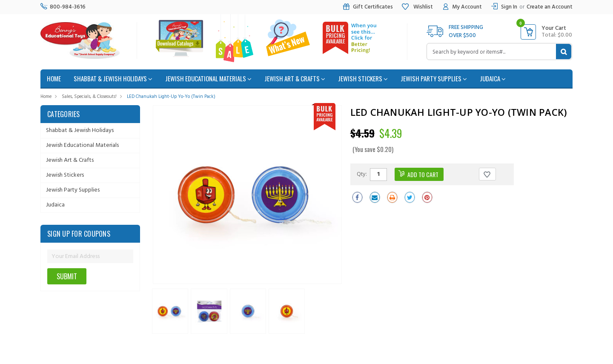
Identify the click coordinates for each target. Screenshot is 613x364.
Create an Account (550, 7)
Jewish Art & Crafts (295, 78)
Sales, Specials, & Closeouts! (89, 97)
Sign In (509, 7)
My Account (462, 7)
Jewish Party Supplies (434, 78)
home (54, 78)
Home (46, 97)
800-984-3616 (63, 7)
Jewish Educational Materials (208, 78)
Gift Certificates (368, 7)
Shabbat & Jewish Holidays (113, 78)
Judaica (493, 78)
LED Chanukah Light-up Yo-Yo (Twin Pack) (171, 97)
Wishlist (417, 7)
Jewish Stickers (363, 78)
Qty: (362, 174)
